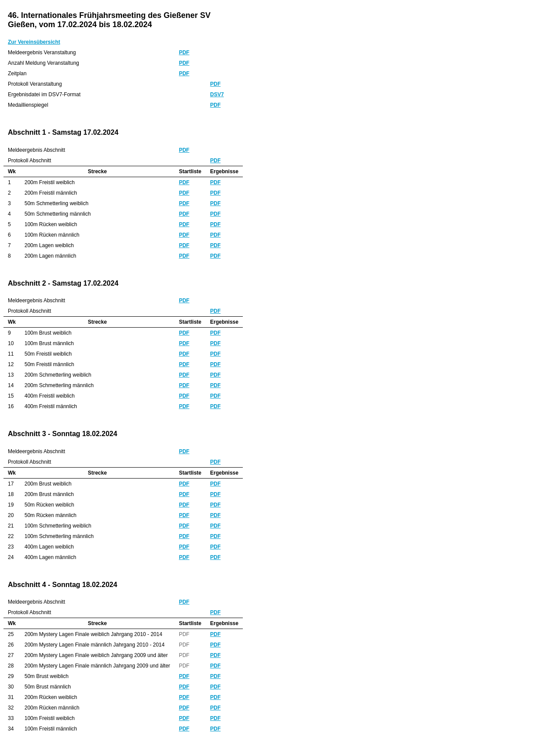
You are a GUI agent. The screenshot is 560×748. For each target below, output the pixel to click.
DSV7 (217, 94)
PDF (184, 52)
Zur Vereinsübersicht (34, 42)
